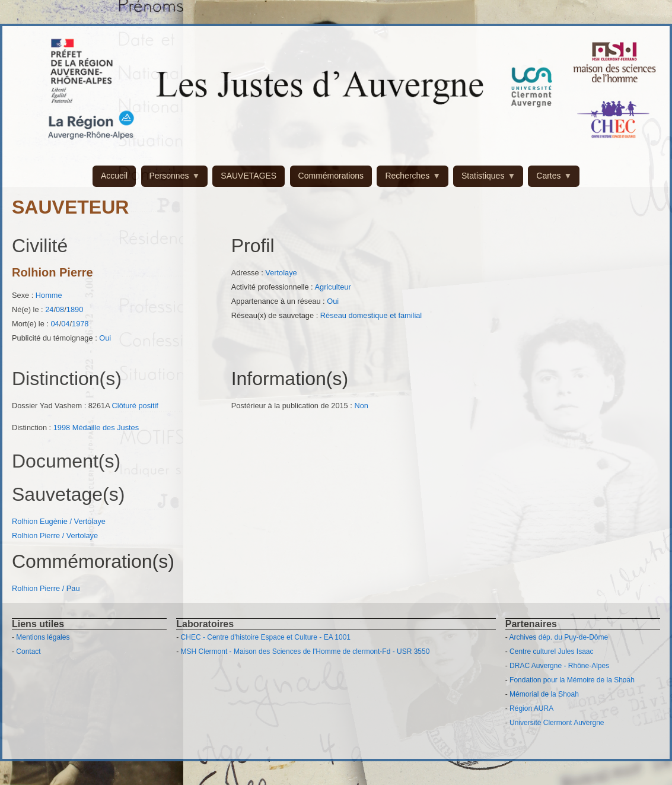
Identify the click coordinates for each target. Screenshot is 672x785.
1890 (75, 309)
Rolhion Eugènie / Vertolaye (59, 521)
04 (55, 324)
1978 (80, 324)
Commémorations (331, 176)
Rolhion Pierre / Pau (46, 588)
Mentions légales (43, 637)
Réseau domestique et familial (371, 315)
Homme (49, 295)
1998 (62, 428)
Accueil (114, 176)
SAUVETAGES (249, 176)
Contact (28, 651)
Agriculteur (333, 287)
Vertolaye (281, 273)
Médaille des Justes (106, 428)
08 (60, 309)
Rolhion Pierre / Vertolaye (55, 535)
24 (49, 309)
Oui (105, 338)
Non (361, 406)
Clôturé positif (135, 406)
